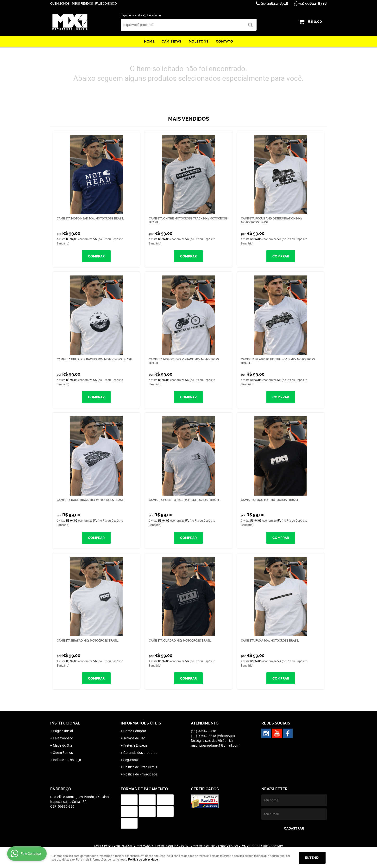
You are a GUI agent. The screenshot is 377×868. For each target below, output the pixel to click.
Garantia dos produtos (140, 752)
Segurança (131, 760)
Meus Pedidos (82, 4)
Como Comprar (135, 731)
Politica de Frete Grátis (140, 767)
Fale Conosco (106, 4)
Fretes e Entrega (135, 745)
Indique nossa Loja (67, 760)
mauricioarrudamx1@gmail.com (215, 745)
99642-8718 (275, 3)
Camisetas (172, 41)
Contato (225, 41)
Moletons (199, 41)
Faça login (154, 15)
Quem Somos (60, 4)
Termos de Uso (134, 738)
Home (149, 41)
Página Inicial (63, 731)
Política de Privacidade (140, 774)
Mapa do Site (63, 745)
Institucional (65, 723)
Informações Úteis (141, 723)
